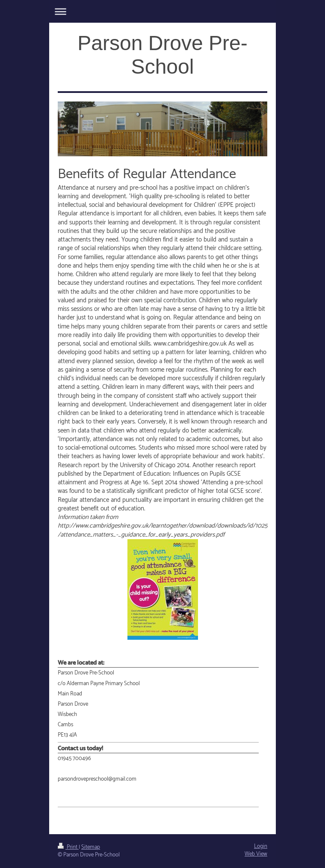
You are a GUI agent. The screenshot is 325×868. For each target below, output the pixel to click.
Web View (256, 854)
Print (68, 847)
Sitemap (91, 847)
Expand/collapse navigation (162, 11)
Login (261, 846)
